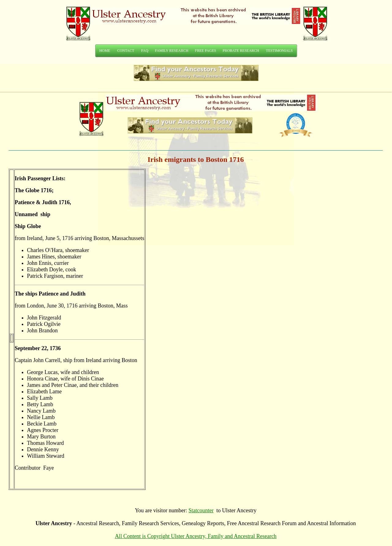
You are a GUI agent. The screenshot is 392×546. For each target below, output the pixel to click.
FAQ (145, 51)
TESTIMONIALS (279, 51)
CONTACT (126, 51)
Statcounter (201, 510)
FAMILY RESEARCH (172, 51)
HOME (105, 51)
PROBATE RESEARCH (241, 51)
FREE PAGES (206, 51)
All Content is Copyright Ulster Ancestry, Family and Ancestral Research (196, 536)
